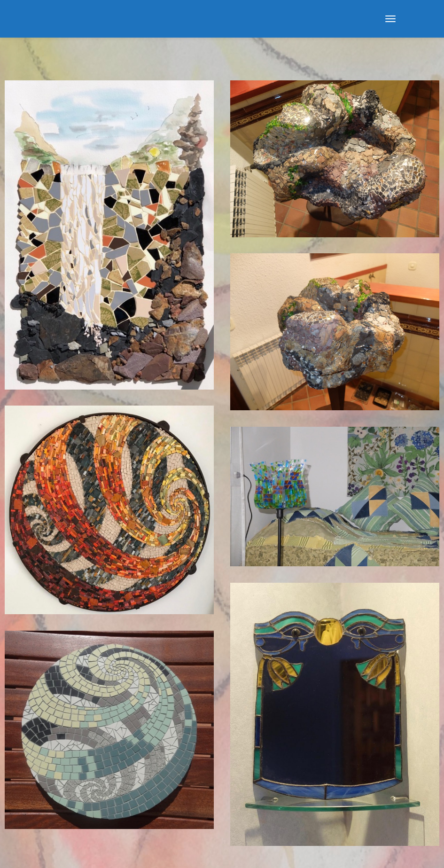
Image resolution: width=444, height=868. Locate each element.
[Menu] (390, 19)
